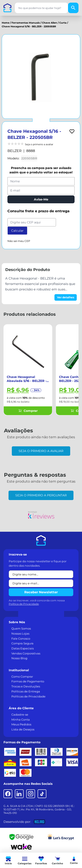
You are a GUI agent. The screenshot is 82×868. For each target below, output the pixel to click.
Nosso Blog (19, 658)
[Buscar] (73, 8)
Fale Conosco (21, 638)
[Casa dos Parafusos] (7, 8)
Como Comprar (22, 676)
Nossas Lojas (20, 633)
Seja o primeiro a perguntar (41, 495)
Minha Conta (21, 720)
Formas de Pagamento (28, 681)
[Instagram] (31, 794)
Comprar (28, 411)
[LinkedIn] (19, 794)
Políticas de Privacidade (28, 696)
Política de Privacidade (24, 604)
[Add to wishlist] (72, 131)
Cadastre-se (20, 714)
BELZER (15, 151)
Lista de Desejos (23, 729)
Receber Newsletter (41, 592)
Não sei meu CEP (19, 241)
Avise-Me (41, 199)
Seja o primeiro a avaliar (41, 451)
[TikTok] (42, 794)
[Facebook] (8, 794)
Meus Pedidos (21, 724)
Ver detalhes (66, 297)
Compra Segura (22, 643)
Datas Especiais (23, 648)
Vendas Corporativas (26, 653)
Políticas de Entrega (26, 691)
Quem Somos (21, 628)
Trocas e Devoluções (26, 686)
